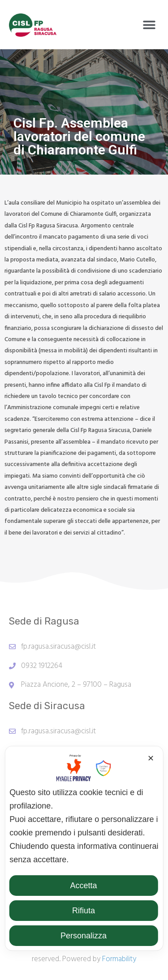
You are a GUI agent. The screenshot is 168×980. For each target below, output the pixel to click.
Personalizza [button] (84, 936)
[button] (149, 25)
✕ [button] (151, 758)
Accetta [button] (83, 886)
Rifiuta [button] (84, 911)
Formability (119, 959)
